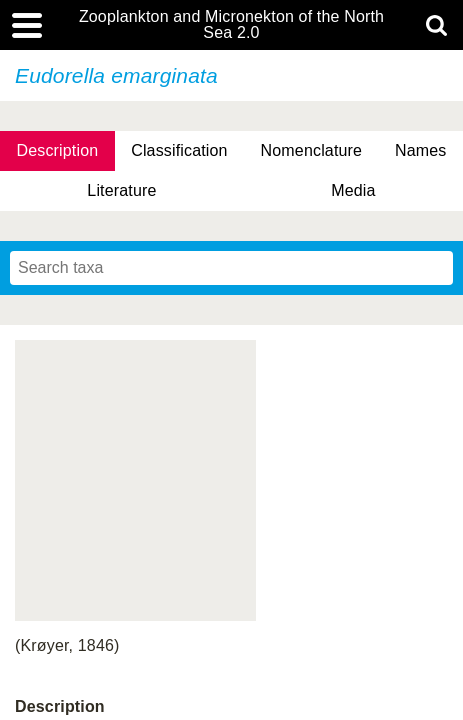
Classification (179, 150)
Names (420, 150)
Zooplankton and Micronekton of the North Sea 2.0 (231, 25)
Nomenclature (312, 150)
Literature (121, 190)
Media (353, 190)
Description (57, 150)
